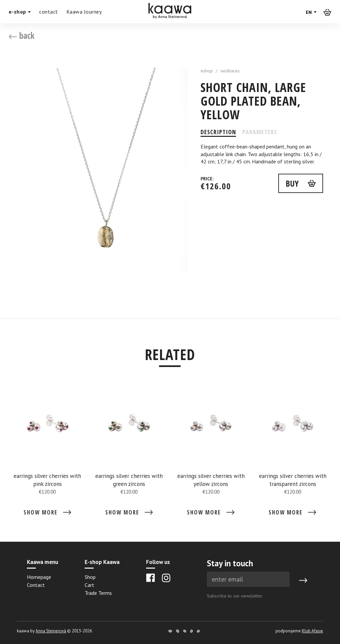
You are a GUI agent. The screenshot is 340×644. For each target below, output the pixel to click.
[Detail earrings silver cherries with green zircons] (129, 454)
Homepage (39, 577)
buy (292, 183)
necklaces (230, 71)
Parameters (260, 132)
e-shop (20, 12)
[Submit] (303, 581)
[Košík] (327, 12)
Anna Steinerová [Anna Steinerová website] (51, 631)
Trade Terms (98, 593)
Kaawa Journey (84, 12)
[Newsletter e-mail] (248, 579)
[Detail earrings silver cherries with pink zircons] (47, 454)
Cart (89, 585)
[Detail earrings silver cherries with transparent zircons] (293, 454)
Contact (36, 585)
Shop (90, 577)
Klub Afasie (312, 631)
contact (49, 12)
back (22, 36)
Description (218, 132)
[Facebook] (151, 578)
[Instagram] (166, 578)
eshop (207, 71)
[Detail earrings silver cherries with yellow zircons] (211, 454)
